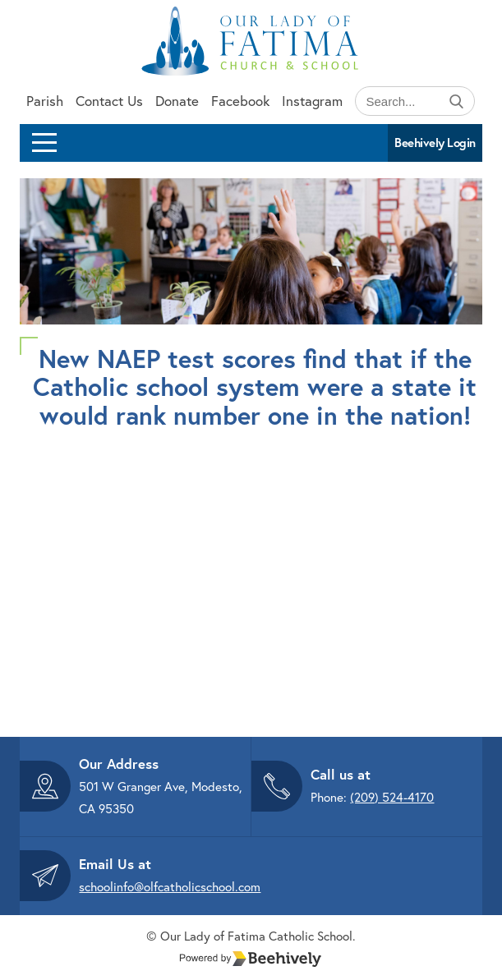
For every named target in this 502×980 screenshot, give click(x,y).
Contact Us (109, 101)
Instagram (312, 101)
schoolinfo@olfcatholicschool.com (170, 887)
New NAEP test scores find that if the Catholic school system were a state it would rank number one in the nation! (255, 386)
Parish (45, 101)
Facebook (240, 101)
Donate (177, 101)
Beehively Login (435, 143)
